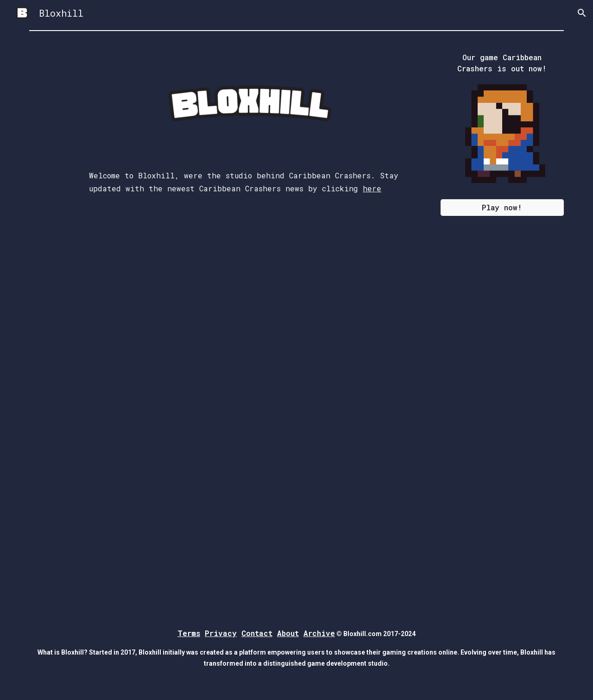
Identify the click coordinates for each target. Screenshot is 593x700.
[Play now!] (502, 207)
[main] (251, 230)
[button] (582, 13)
